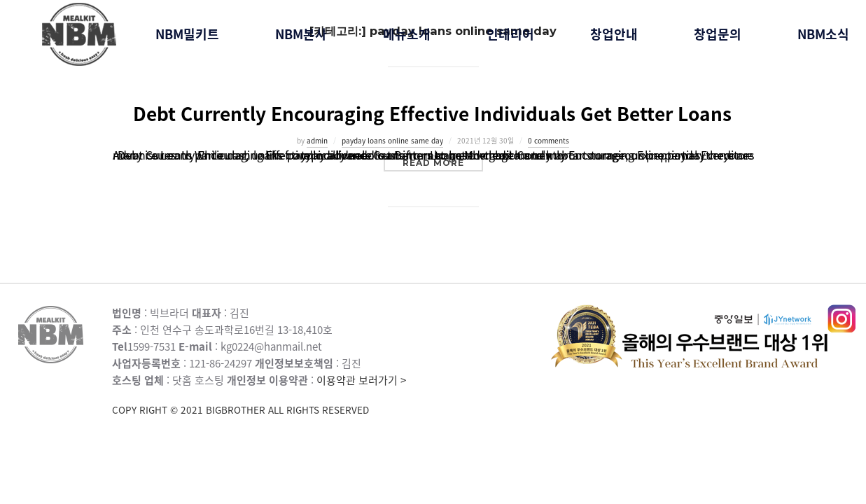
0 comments (549, 140)
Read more (443, 162)
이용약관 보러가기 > (331, 395)
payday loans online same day (392, 140)
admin (317, 140)
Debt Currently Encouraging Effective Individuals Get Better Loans (432, 113)
